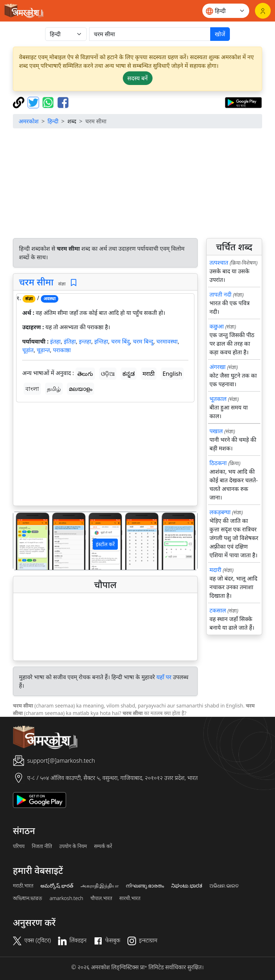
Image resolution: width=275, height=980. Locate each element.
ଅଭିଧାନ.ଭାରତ (224, 886)
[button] (27, 541)
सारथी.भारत (130, 898)
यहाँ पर (164, 677)
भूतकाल (218, 399)
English (172, 374)
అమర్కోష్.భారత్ (57, 886)
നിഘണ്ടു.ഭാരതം (145, 886)
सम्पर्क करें (103, 846)
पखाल (216, 431)
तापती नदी (220, 294)
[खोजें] (150, 34)
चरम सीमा (36, 282)
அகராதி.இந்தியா (100, 886)
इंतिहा (70, 341)
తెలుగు (85, 374)
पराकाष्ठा (62, 350)
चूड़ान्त (43, 350)
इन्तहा (85, 341)
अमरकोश (29, 121)
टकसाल (218, 610)
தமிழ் (54, 389)
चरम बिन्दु (143, 341)
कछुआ (217, 326)
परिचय (19, 846)
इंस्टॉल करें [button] (105, 544)
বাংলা (32, 389)
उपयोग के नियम (73, 846)
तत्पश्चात (219, 262)
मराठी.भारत (23, 886)
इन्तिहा (101, 341)
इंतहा (56, 341)
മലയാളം (81, 389)
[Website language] (226, 11)
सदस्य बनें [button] (138, 78)
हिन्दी (53, 121)
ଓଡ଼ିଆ (108, 374)
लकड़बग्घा (220, 512)
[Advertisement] (137, 184)
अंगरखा (218, 367)
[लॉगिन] (263, 11)
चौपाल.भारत (101, 898)
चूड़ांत (28, 350)
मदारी (215, 570)
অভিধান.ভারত (28, 898)
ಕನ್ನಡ (129, 374)
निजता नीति (42, 846)
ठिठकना (218, 463)
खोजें (220, 34)
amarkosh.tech (66, 898)
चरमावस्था (167, 341)
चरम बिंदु (120, 341)
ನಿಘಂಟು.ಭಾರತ (187, 886)
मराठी (149, 374)
